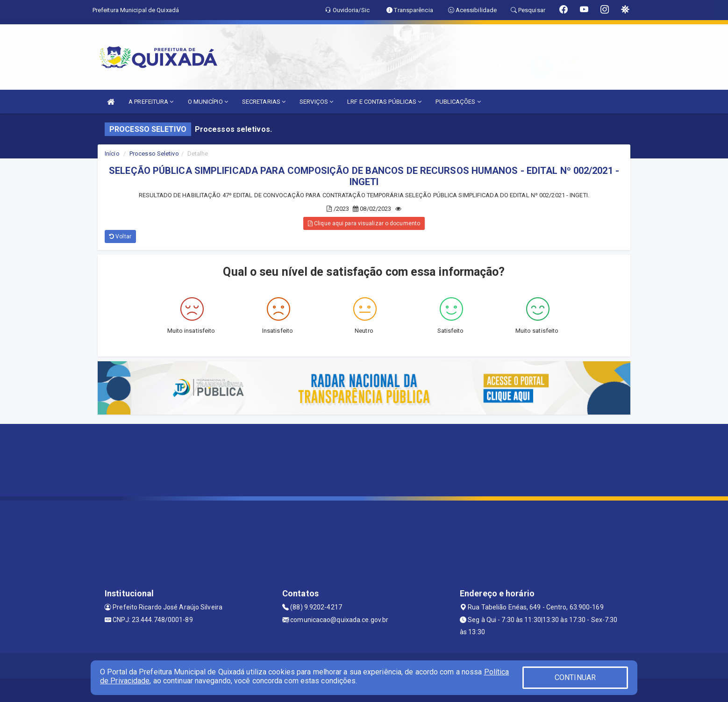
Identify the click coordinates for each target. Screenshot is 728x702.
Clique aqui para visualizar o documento (364, 223)
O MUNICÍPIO (208, 102)
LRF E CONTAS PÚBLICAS (384, 102)
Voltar (120, 236)
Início (112, 154)
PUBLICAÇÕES (458, 102)
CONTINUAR (575, 677)
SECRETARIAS (264, 102)
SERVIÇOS (316, 102)
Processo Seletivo (154, 154)
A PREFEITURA (151, 102)
